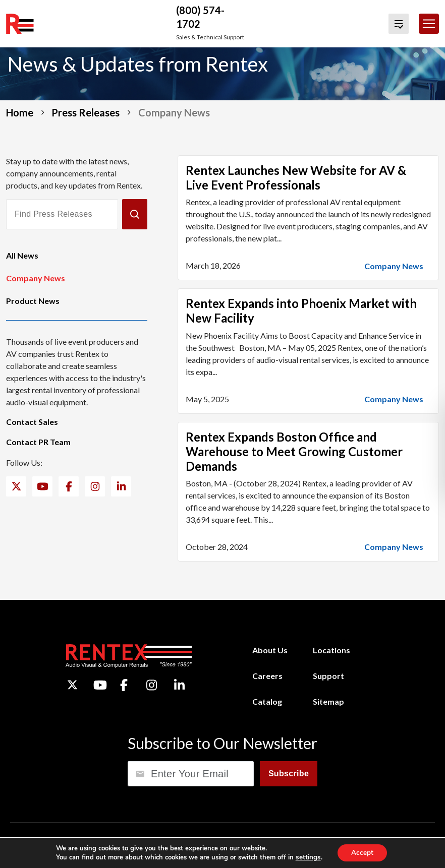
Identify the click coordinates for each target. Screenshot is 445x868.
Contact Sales (32, 422)
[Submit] (135, 214)
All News (22, 255)
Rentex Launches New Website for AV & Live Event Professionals (296, 177)
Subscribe (289, 773)
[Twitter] (16, 486)
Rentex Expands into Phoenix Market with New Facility (301, 311)
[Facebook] (69, 486)
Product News (33, 301)
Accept (362, 852)
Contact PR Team (38, 442)
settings (307, 857)
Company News (36, 278)
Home (20, 112)
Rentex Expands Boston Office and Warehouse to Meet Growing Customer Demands (294, 451)
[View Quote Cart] (399, 24)
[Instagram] (95, 486)
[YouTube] (43, 486)
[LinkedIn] (121, 486)
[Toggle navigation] (429, 24)
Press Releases (86, 112)
